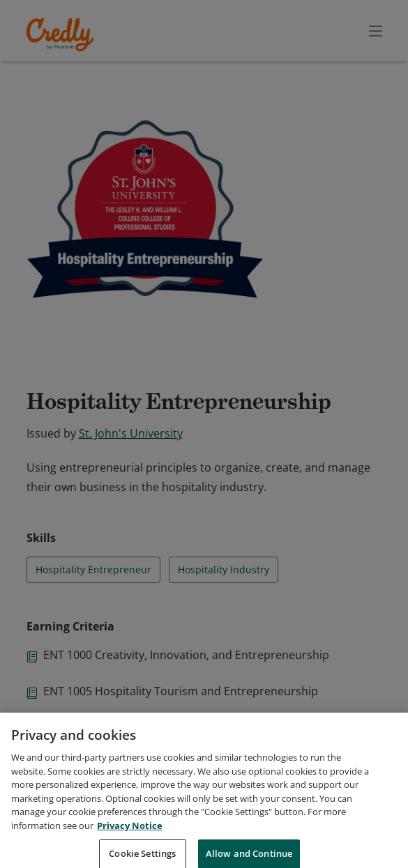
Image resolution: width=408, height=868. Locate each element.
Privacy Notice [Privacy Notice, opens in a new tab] (130, 839)
